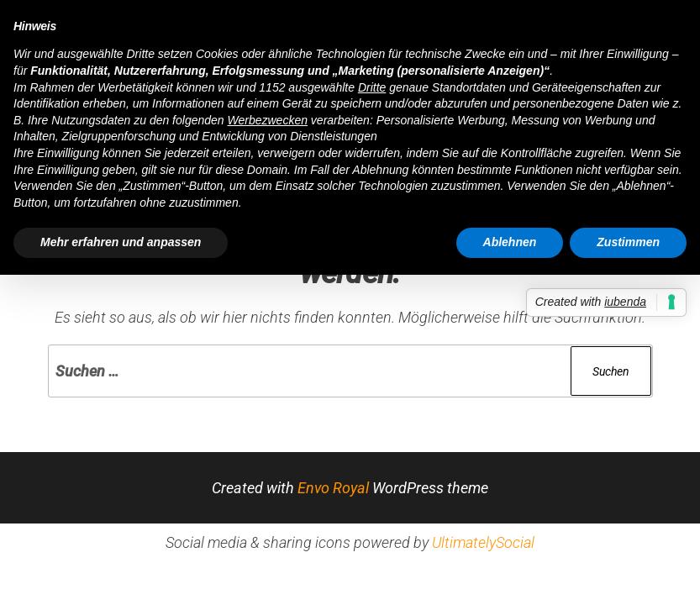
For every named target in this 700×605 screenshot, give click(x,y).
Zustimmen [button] (628, 242)
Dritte (372, 87)
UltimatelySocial (483, 542)
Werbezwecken (268, 120)
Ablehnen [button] (510, 242)
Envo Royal (333, 488)
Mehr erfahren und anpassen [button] (121, 242)
